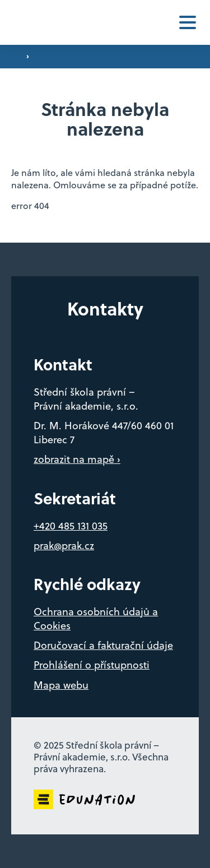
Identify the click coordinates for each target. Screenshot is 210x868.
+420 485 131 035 (71, 526)
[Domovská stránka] (41, 23)
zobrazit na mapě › (77, 459)
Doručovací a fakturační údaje (103, 645)
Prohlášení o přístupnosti (92, 665)
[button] (188, 22)
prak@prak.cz (64, 546)
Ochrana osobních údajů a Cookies (96, 619)
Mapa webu (61, 685)
